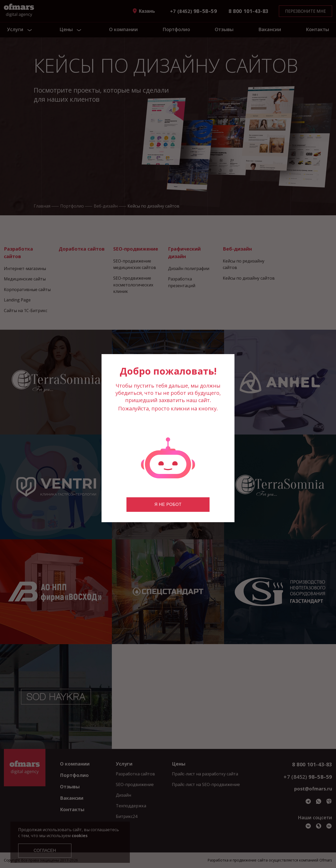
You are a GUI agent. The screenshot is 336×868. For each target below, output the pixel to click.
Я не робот (168, 504)
